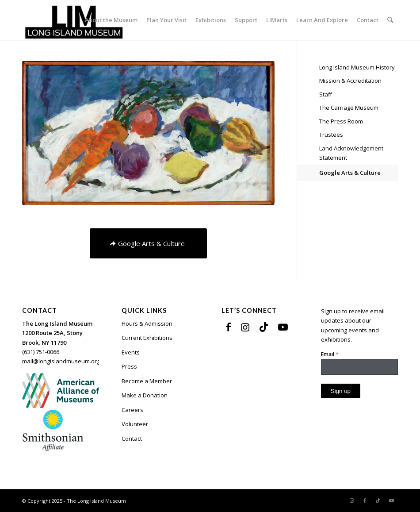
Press (129, 366)
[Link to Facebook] (228, 327)
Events (131, 352)
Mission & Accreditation (350, 81)
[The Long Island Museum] (74, 20)
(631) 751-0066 (41, 352)
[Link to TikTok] (264, 327)
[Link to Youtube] (283, 327)
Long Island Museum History (357, 67)
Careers (132, 410)
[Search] (391, 20)
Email (330, 354)
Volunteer (135, 424)
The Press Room (341, 121)
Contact (132, 439)
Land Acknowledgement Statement (351, 153)
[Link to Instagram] (245, 327)
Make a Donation (145, 395)
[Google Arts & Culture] (148, 243)
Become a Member (147, 381)
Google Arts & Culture (350, 173)
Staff (326, 94)
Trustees (331, 135)
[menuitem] (112, 20)
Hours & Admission (147, 323)
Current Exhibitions (147, 338)
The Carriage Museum (349, 108)
